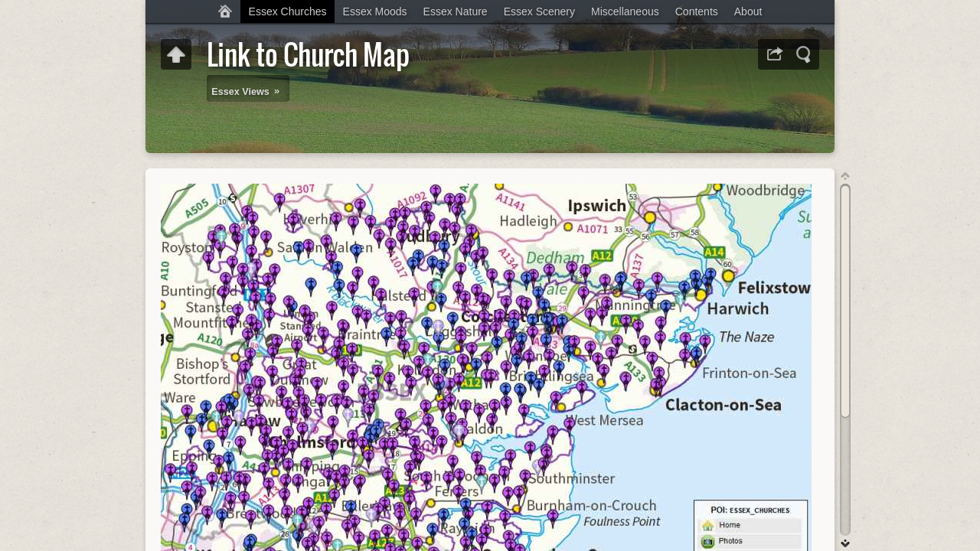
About (748, 11)
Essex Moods (375, 11)
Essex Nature (456, 11)
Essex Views (240, 92)
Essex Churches (288, 11)
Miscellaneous (625, 11)
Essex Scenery (539, 11)
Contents (697, 11)
